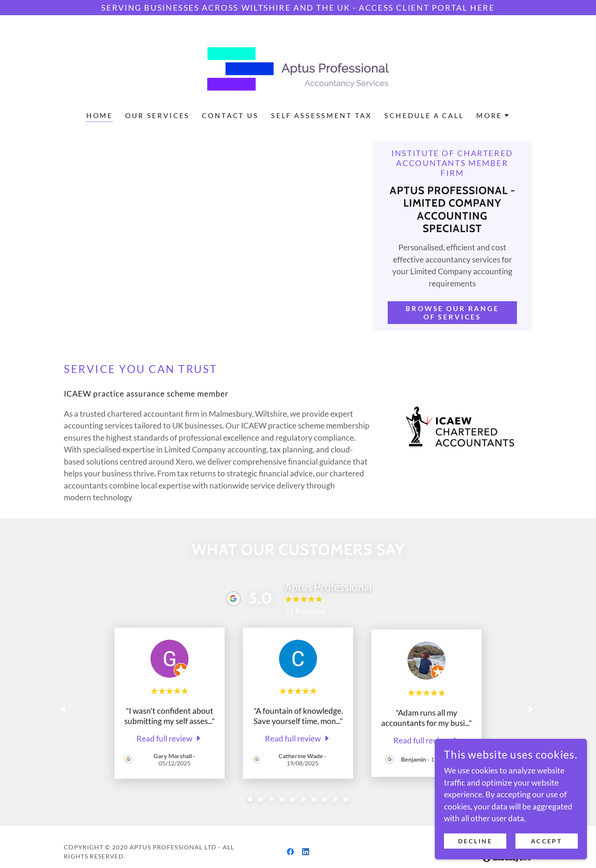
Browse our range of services (452, 313)
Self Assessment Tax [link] (322, 115)
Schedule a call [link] (424, 115)
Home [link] (100, 115)
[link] (298, 68)
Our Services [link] (157, 115)
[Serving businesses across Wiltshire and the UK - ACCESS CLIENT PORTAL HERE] (298, 8)
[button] (493, 115)
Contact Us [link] (230, 115)
